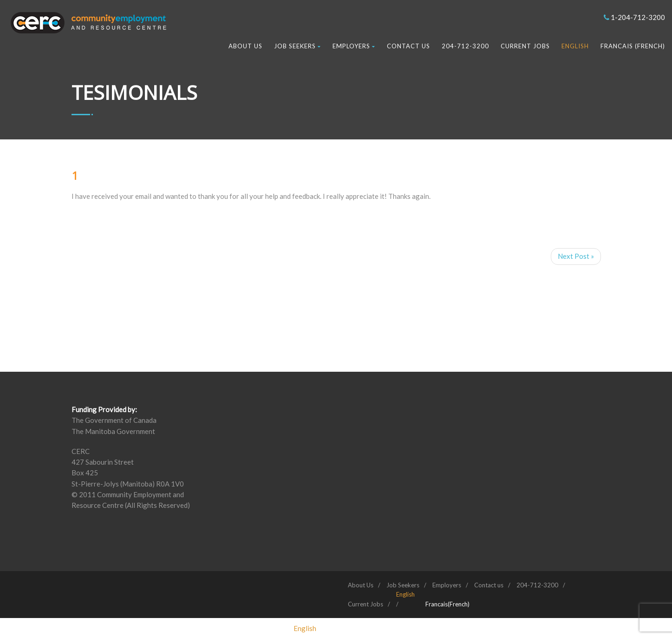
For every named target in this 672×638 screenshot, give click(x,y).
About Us (245, 46)
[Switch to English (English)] (305, 628)
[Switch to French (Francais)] (447, 604)
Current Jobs (525, 46)
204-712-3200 (465, 46)
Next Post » (576, 256)
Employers (354, 46)
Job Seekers (297, 46)
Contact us (408, 46)
